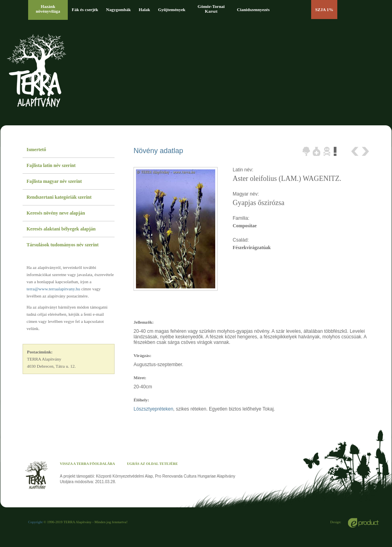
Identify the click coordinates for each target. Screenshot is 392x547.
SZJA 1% (324, 10)
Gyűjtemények (172, 10)
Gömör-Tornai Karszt (211, 9)
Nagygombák (119, 10)
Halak (144, 10)
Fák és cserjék (85, 10)
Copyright (35, 522)
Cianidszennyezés (253, 10)
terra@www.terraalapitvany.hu (53, 289)
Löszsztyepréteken (153, 409)
